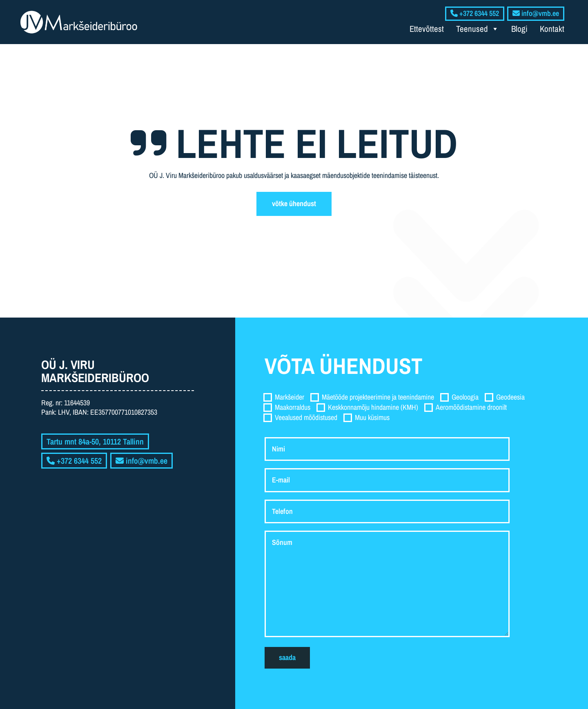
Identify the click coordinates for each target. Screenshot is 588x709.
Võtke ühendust (294, 203)
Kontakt (552, 29)
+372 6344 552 (74, 461)
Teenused (478, 29)
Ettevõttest (427, 29)
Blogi (519, 29)
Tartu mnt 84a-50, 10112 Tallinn (95, 441)
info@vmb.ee (141, 461)
